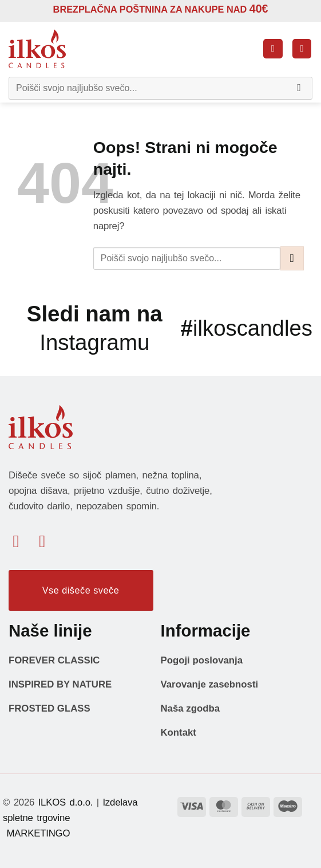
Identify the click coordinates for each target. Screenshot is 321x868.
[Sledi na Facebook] (22, 541)
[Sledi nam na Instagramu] (47, 541)
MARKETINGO (36, 833)
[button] (273, 49)
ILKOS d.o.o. (66, 802)
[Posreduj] (299, 88)
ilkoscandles (247, 328)
